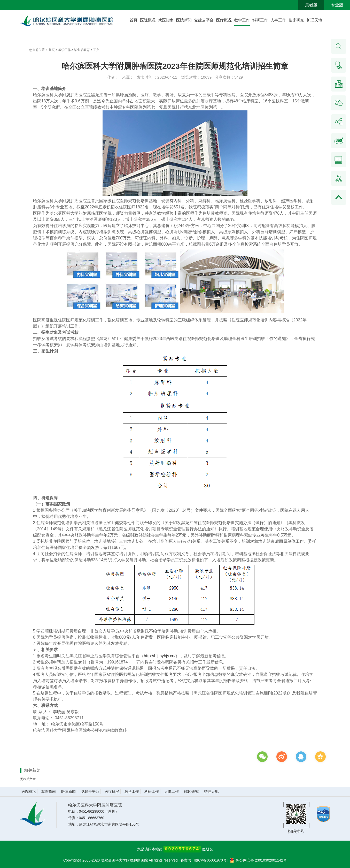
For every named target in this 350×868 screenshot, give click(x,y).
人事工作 (278, 20)
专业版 (337, 5)
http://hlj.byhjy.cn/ (160, 656)
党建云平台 (204, 20)
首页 (134, 20)
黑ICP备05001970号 (210, 860)
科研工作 (260, 20)
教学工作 (242, 20)
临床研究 (296, 20)
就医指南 (166, 20)
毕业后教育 (82, 50)
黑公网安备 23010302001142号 (258, 860)
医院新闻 (184, 20)
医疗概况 (224, 20)
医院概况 (148, 20)
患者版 (311, 5)
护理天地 (314, 20)
